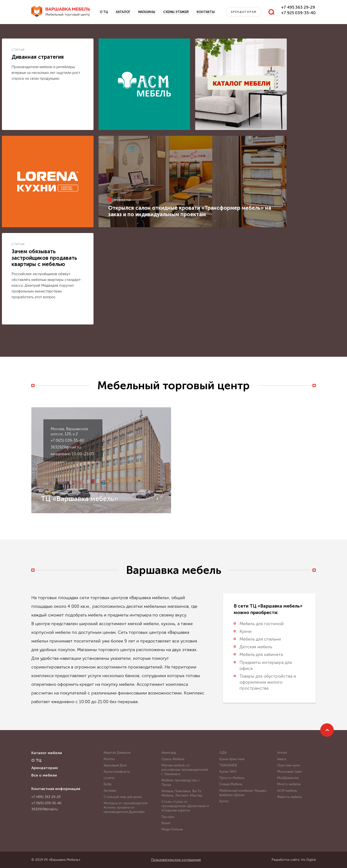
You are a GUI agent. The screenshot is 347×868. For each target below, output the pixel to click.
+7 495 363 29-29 (298, 7)
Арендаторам (244, 12)
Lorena (109, 778)
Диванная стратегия (38, 57)
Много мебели (289, 784)
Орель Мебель (173, 759)
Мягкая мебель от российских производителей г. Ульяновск (185, 770)
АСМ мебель (287, 791)
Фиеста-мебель (290, 797)
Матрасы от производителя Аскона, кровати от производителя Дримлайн (126, 807)
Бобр (108, 784)
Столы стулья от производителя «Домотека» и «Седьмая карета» (185, 806)
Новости (122, 200)
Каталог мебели (47, 753)
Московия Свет (290, 772)
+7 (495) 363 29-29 (46, 797)
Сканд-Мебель (231, 784)
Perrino (109, 759)
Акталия (110, 791)
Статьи (18, 50)
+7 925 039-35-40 (298, 13)
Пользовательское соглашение (176, 860)
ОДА (223, 753)
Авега (282, 759)
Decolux (168, 817)
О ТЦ (104, 12)
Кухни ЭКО (228, 772)
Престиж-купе (289, 765)
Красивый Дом (115, 765)
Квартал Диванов (117, 753)
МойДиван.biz (288, 778)
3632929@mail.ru (66, 447)
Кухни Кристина (232, 759)
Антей (282, 753)
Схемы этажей (176, 12)
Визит (166, 823)
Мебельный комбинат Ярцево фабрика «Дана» (243, 793)
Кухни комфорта (117, 772)
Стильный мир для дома (123, 797)
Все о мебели (44, 775)
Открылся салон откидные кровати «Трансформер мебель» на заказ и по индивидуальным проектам (190, 211)
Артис (224, 801)
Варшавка (68, 12)
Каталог (123, 12)
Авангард (169, 753)
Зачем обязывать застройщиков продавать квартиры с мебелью (44, 258)
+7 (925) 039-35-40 (67, 440)
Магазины (147, 12)
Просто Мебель (232, 778)
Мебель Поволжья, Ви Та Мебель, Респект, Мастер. (182, 793)
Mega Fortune (172, 829)
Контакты (206, 12)
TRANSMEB (228, 765)
